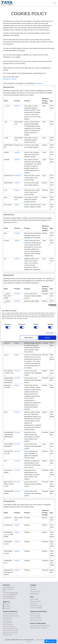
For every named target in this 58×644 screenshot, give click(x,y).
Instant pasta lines (8, 622)
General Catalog (7, 635)
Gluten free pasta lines (9, 626)
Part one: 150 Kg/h (35, 614)
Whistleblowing (34, 594)
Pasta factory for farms (36, 620)
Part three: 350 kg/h (35, 618)
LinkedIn (17, 106)
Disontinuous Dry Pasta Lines (11, 616)
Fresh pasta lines (8, 618)
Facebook (7, 608)
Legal (29, 642)
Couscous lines (7, 620)
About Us (33, 587)
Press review (34, 603)
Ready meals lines (8, 624)
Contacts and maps (35, 592)
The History (33, 589)
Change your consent (10, 79)
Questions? (50, 641)
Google (16, 205)
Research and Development (10, 631)
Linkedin (6, 604)
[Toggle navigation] (55, 3)
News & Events (34, 599)
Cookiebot (39, 83)
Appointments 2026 (35, 601)
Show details (50, 333)
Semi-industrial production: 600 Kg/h (40, 626)
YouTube (17, 294)
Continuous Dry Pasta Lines (10, 614)
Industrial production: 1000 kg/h (39, 628)
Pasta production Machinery (10, 629)
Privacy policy (40, 640)
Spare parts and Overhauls (10, 633)
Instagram (7, 606)
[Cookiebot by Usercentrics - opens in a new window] (50, 305)
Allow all (47, 338)
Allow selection (29, 338)
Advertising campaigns (36, 606)
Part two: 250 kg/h (35, 616)
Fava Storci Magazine (36, 608)
